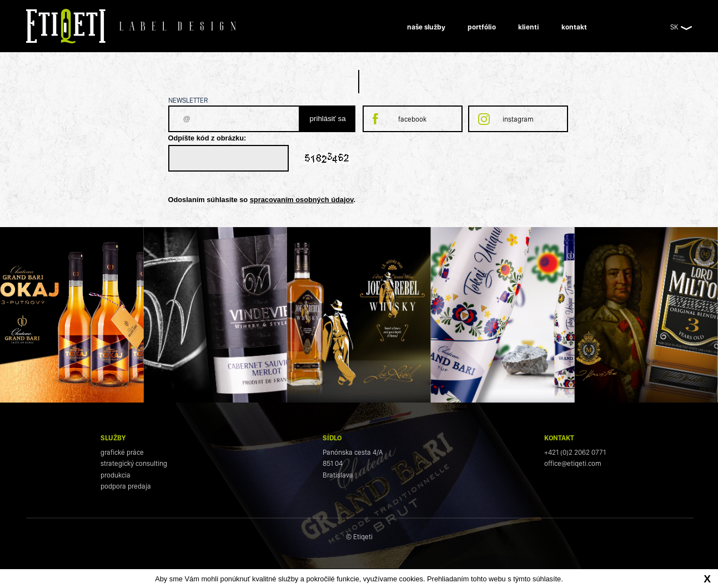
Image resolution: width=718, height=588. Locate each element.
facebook (412, 119)
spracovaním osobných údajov (302, 200)
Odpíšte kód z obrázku (206, 138)
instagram (518, 119)
